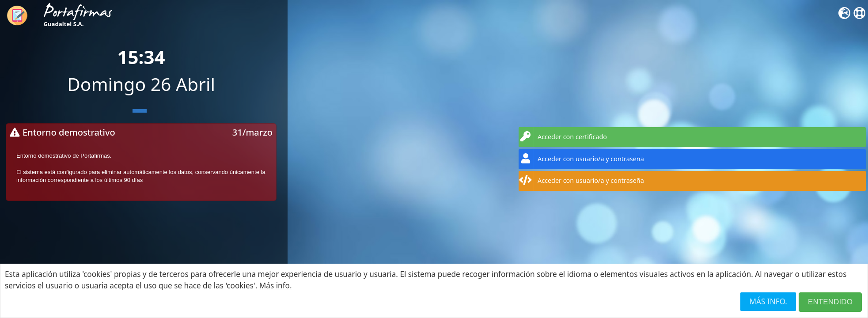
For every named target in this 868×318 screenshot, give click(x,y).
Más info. (276, 286)
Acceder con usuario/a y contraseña (581, 159)
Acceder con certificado (563, 137)
